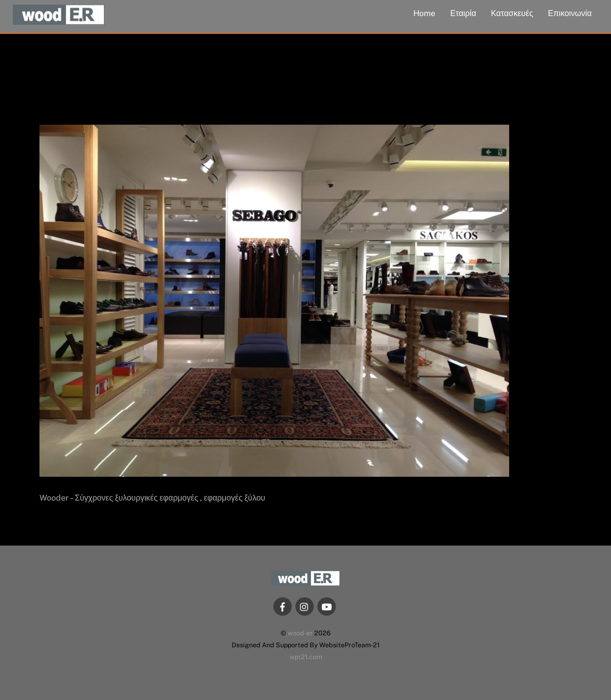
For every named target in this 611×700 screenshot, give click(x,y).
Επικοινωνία (569, 13)
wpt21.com (306, 657)
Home (424, 13)
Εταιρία (464, 13)
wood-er (300, 633)
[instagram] (305, 606)
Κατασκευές (512, 13)
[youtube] (327, 606)
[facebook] (283, 606)
